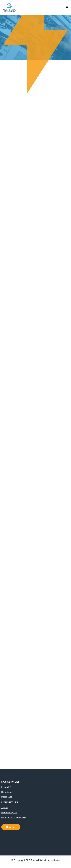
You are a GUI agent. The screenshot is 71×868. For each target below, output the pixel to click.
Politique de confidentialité (14, 818)
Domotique (7, 792)
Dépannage (7, 797)
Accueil (5, 808)
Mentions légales (9, 813)
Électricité (6, 787)
